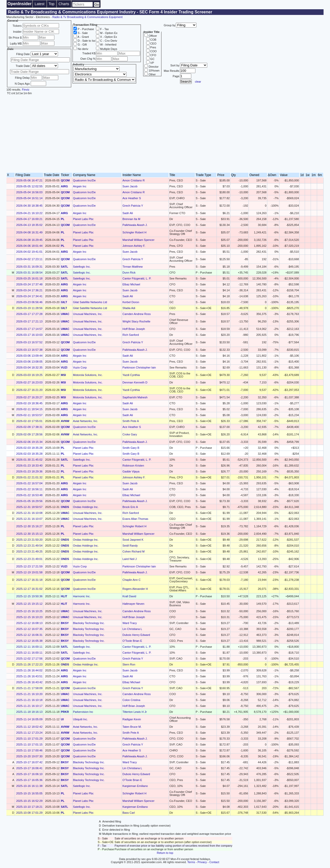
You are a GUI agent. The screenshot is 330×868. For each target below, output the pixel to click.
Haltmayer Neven (133, 604)
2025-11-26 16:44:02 (29, 670)
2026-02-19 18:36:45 (29, 403)
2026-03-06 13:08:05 (29, 362)
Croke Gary (130, 434)
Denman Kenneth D (135, 382)
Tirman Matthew (133, 267)
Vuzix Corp (80, 367)
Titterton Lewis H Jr (135, 712)
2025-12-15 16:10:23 (29, 617)
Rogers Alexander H (135, 589)
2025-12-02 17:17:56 (29, 659)
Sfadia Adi (129, 308)
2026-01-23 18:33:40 (29, 466)
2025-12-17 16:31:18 (29, 580)
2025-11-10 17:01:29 (29, 739)
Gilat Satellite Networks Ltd (90, 302)
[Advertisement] (165, 134)
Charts (64, 4)
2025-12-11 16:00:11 (29, 647)
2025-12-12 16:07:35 (29, 629)
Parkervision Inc (83, 712)
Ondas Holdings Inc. (86, 507)
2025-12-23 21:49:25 (29, 551)
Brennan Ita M (131, 219)
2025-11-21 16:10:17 (29, 706)
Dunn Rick (129, 273)
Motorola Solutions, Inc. (88, 375)
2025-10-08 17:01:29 (29, 813)
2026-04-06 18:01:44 (29, 246)
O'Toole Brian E (132, 641)
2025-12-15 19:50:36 (29, 596)
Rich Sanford (131, 335)
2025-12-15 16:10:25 (29, 611)
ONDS (65, 507)
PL (63, 219)
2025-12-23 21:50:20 (29, 540)
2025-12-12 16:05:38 (29, 641)
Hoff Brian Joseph (134, 329)
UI (62, 719)
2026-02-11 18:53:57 (29, 415)
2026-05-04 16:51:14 (29, 198)
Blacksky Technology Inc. (89, 623)
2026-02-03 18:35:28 (29, 448)
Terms (191, 862)
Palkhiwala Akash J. (135, 225)
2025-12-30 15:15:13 (29, 534)
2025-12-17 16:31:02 (29, 589)
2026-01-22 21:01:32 (29, 477)
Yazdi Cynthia (131, 375)
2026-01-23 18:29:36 (29, 471)
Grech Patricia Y (133, 206)
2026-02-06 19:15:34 (29, 442)
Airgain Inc (80, 186)
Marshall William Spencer (138, 240)
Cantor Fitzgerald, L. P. (137, 278)
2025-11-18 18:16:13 (29, 712)
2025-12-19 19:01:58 (29, 572)
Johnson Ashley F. (134, 246)
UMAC (65, 314)
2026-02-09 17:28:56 (29, 434)
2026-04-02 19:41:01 (29, 252)
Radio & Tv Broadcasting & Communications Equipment (88, 17)
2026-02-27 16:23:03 (29, 382)
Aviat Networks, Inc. (85, 421)
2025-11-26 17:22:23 (29, 664)
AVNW (65, 421)
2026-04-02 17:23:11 (29, 259)
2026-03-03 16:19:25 (29, 375)
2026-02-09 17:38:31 (29, 427)
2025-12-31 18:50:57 (29, 507)
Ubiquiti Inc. (80, 719)
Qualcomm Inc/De (84, 180)
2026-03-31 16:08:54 (29, 273)
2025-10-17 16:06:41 (29, 768)
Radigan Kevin (132, 719)
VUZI (64, 367)
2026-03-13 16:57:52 (29, 342)
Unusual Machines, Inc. (88, 314)
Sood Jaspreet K (133, 540)
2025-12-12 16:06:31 (29, 635)
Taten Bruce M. (132, 727)
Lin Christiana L (132, 629)
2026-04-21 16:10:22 (29, 213)
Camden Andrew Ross (137, 314)
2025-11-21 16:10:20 (29, 694)
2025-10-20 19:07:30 (29, 756)
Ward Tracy (130, 623)
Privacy (202, 862)
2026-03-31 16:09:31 (29, 267)
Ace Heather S (132, 198)
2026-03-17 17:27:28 (29, 314)
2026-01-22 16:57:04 (29, 483)
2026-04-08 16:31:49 (29, 232)
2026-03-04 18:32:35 (29, 367)
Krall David (129, 596)
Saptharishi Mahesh (135, 397)
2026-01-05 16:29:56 (29, 501)
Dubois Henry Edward (136, 635)
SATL (64, 267)
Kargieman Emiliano (135, 786)
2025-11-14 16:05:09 (29, 719)
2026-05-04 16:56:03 (29, 192)
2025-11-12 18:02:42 (29, 727)
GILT (64, 302)
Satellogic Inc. (82, 267)
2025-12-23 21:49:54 (29, 546)
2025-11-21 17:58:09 (29, 688)
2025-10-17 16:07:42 (29, 762)
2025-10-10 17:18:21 (29, 807)
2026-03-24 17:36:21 (29, 290)
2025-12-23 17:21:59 (29, 566)
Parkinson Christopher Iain (139, 367)
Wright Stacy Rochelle (136, 321)
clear (198, 82)
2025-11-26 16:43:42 (29, 682)
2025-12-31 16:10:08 (29, 513)
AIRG (64, 186)
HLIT (64, 596)
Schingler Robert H (134, 232)
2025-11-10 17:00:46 (29, 750)
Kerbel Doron (131, 302)
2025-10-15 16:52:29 (29, 801)
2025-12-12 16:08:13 (29, 623)
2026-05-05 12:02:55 (29, 186)
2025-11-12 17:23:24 (29, 733)
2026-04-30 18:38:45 (29, 206)
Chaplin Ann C (131, 580)
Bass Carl (129, 813)
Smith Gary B (131, 448)
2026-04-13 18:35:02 (29, 225)
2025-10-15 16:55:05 (29, 793)
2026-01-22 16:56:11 (29, 489)
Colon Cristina (131, 700)
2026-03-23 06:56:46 (29, 302)
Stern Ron (129, 664)
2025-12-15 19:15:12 (29, 604)
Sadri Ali (128, 213)
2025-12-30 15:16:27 (29, 526)
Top (52, 4)
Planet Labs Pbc (83, 219)
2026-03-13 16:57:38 (29, 350)
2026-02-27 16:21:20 (29, 390)
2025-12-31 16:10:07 (29, 519)
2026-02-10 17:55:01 (29, 421)
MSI (63, 375)
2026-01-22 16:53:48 (29, 495)
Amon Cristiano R (134, 180)
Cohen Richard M (134, 551)
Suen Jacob (130, 186)
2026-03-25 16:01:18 (29, 278)
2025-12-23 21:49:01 (29, 559)
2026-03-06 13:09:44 (29, 356)
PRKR (65, 712)
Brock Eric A (130, 507)
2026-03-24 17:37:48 (29, 284)
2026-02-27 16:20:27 (29, 397)
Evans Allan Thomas (135, 519)
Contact (214, 862)
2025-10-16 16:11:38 (29, 786)
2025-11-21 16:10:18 (29, 700)
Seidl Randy (130, 546)
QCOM (65, 180)
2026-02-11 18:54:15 (29, 409)
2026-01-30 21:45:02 (29, 460)
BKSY (65, 623)
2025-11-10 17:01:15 (29, 744)
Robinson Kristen (133, 466)
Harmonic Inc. (82, 596)
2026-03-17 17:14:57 (29, 329)
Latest (39, 4)
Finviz (26, 90)
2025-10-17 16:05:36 (29, 780)
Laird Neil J (130, 559)
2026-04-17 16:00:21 (29, 219)
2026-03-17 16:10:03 (29, 335)
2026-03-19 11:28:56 (29, 308)
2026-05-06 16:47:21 (29, 180)
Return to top (165, 853)
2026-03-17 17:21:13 (29, 321)
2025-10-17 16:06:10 (29, 774)
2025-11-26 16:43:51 (29, 676)
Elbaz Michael (131, 284)
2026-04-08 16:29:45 (29, 240)
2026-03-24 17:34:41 (29, 296)
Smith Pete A (131, 421)
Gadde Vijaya (131, 471)
